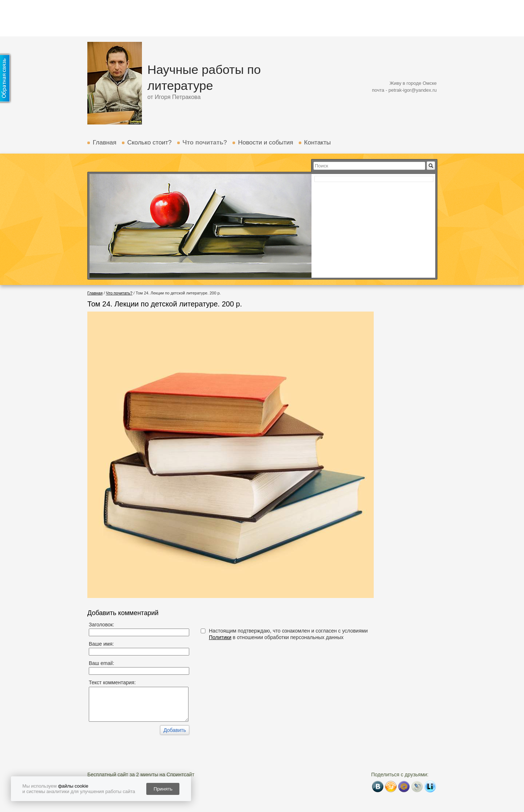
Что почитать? (205, 142)
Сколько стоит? (150, 142)
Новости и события (265, 142)
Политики (220, 637)
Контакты (317, 142)
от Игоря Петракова (174, 97)
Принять (163, 789)
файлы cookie (73, 786)
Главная (105, 142)
